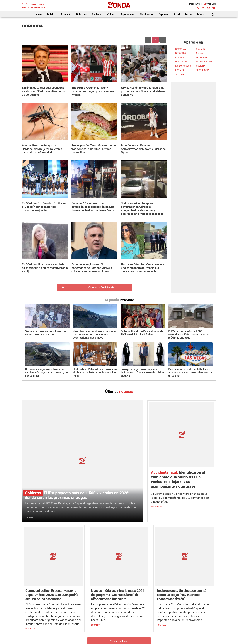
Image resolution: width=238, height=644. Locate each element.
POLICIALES (181, 62)
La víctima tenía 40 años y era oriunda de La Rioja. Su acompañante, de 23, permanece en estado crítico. (180, 468)
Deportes (163, 14)
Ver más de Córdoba (101, 287)
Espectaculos (128, 14)
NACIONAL (181, 49)
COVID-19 (201, 49)
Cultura (111, 14)
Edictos (201, 14)
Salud (177, 14)
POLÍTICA (180, 57)
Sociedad (97, 14)
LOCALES (180, 70)
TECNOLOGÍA (203, 70)
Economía (66, 14)
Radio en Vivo (194, 4)
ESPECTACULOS (183, 66)
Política (51, 14)
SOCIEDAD (180, 74)
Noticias (200, 53)
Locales (38, 14)
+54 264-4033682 (137, 625)
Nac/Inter (147, 15)
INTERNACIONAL (204, 62)
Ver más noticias (119, 579)
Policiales (82, 14)
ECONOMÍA (202, 57)
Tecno (188, 14)
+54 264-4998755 (140, 628)
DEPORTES (180, 53)
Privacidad (127, 634)
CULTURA (201, 66)
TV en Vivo (210, 4)
